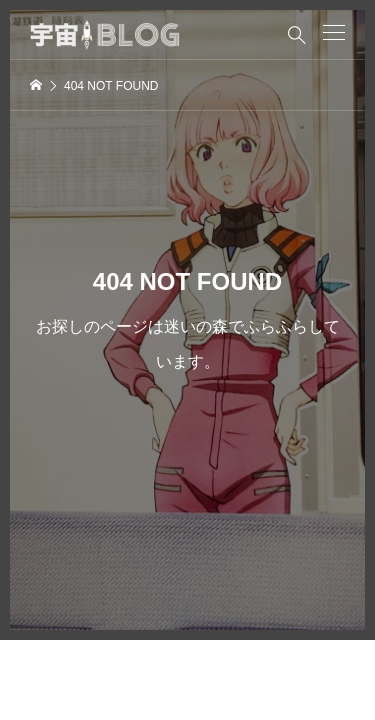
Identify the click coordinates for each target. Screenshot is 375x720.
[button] (334, 32)
